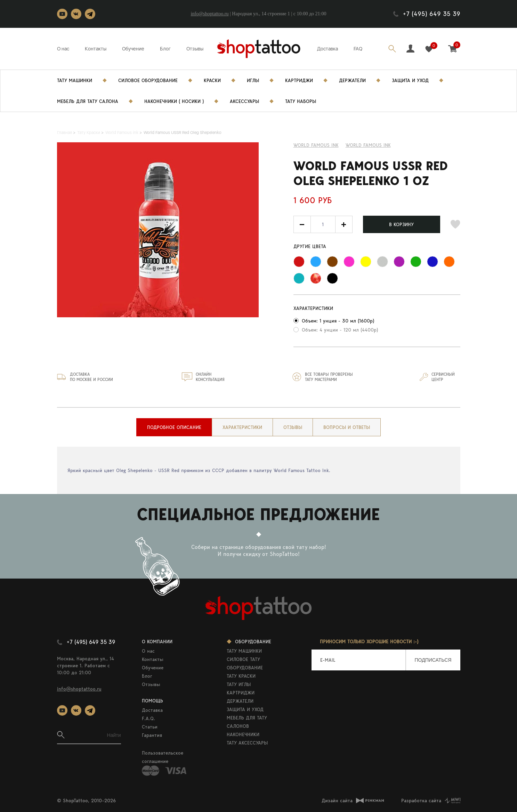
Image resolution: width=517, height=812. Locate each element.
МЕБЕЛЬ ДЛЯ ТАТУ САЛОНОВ (247, 722)
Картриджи (299, 80)
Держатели (352, 80)
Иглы (253, 80)
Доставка (328, 49)
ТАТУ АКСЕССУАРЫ (247, 743)
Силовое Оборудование (148, 80)
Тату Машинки (75, 80)
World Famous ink (316, 145)
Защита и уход (410, 80)
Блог (165, 49)
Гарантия (152, 735)
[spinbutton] (323, 224)
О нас (63, 49)
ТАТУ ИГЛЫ (239, 684)
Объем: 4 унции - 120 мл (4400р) (340, 330)
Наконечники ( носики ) (174, 101)
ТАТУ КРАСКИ (241, 676)
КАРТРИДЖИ (241, 693)
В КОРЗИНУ (401, 224)
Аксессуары (244, 101)
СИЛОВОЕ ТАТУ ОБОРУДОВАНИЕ (245, 663)
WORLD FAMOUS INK (368, 145)
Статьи (150, 727)
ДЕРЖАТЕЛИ (240, 701)
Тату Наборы (301, 101)
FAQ (358, 49)
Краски (212, 80)
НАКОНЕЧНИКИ (243, 734)
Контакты (96, 49)
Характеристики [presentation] (242, 427)
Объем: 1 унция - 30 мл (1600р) (338, 321)
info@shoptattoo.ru (210, 14)
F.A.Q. (148, 718)
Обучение (133, 49)
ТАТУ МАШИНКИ (244, 651)
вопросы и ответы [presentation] (347, 427)
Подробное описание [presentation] (174, 427)
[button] (344, 224)
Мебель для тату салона (88, 101)
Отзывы (195, 49)
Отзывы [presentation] (293, 427)
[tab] (174, 427)
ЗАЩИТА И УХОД (245, 709)
